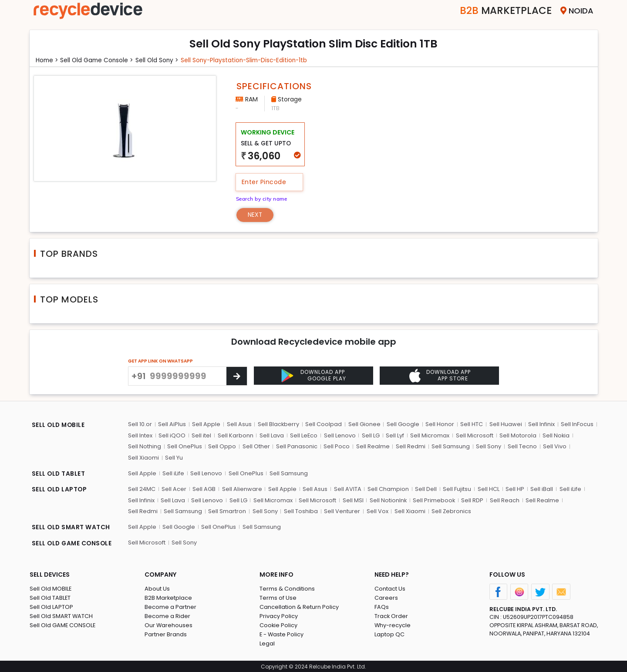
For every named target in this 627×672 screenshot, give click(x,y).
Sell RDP (472, 499)
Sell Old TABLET (50, 596)
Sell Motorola (517, 435)
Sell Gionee (364, 424)
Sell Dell (425, 489)
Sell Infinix (541, 424)
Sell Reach (504, 499)
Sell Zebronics (415, 511)
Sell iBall (541, 489)
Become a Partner (170, 606)
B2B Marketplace (169, 596)
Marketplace (504, 11)
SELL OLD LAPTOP (60, 490)
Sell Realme (372, 446)
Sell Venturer (306, 511)
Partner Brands (166, 633)
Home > (47, 60)
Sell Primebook (434, 499)
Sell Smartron (191, 511)
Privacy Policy (279, 615)
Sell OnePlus (185, 446)
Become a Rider (167, 615)
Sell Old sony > (160, 60)
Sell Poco (336, 446)
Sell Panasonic (296, 446)
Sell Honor (439, 424)
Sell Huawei (505, 424)
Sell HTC (471, 424)
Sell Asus (239, 424)
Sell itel (201, 435)
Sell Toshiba (265, 511)
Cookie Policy (279, 624)
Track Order (391, 615)
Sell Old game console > (99, 60)
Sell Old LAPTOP (51, 606)
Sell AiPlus (172, 424)
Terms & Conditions (287, 587)
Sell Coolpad (324, 424)
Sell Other (256, 446)
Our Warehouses (169, 624)
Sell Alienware (242, 489)
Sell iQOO (172, 435)
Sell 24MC (142, 489)
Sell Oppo (222, 446)
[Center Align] (237, 376)
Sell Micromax (429, 435)
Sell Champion (388, 489)
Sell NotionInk (388, 499)
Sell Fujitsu (457, 489)
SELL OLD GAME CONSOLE (73, 543)
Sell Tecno (521, 446)
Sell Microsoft (474, 435)
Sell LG (370, 435)
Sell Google (403, 424)
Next (255, 215)
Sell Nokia (555, 435)
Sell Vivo (553, 446)
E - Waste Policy (282, 633)
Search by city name (263, 198)
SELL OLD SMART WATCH (72, 527)
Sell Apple (206, 424)
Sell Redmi (410, 446)
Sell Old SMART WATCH (61, 615)
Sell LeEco (303, 435)
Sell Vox (341, 511)
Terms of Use (278, 596)
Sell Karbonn (235, 435)
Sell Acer (174, 489)
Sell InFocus (576, 424)
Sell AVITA (347, 489)
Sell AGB (204, 489)
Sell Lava (271, 435)
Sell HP (514, 489)
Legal (267, 642)
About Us (157, 587)
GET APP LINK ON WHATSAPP (160, 361)
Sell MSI (352, 499)
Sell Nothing (145, 446)
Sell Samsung (450, 446)
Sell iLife (173, 473)
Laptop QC (389, 633)
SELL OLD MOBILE (59, 425)
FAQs (382, 606)
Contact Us (390, 587)
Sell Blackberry (278, 424)
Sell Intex (140, 435)
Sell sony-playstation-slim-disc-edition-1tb (250, 60)
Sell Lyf (394, 435)
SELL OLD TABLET (59, 474)
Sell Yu (174, 457)
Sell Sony (488, 446)
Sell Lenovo (339, 435)
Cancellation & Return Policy (299, 606)
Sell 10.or (140, 424)
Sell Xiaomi (143, 457)
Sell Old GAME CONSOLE (63, 624)
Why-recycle (393, 624)
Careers (386, 596)
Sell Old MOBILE (51, 587)
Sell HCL (488, 489)
